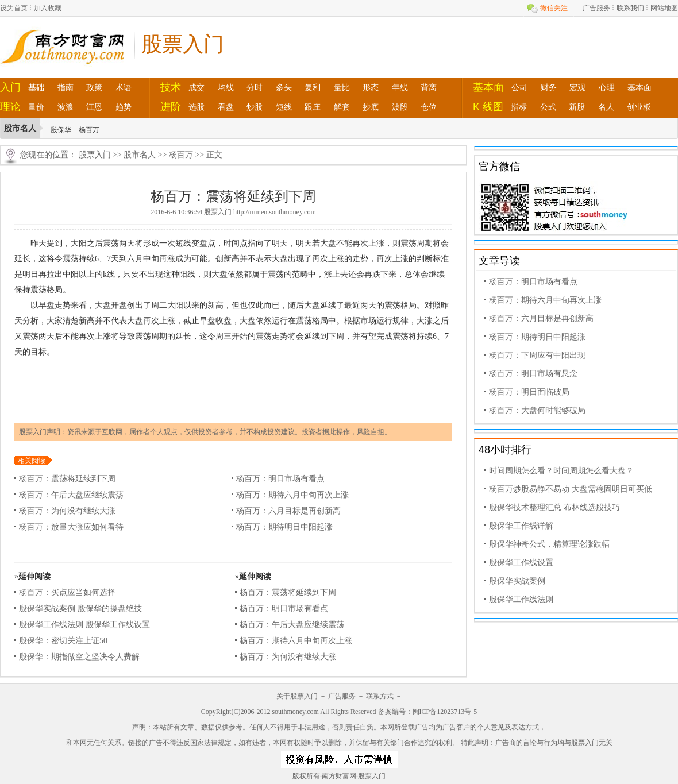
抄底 (371, 107)
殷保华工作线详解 (521, 526)
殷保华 (61, 130)
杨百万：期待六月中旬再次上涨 (292, 495)
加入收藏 (48, 8)
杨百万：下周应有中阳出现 (537, 355)
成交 (197, 87)
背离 (429, 87)
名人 (606, 107)
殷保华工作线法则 (521, 599)
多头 (284, 87)
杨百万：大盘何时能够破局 (537, 410)
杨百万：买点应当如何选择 (67, 592)
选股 (197, 107)
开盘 (119, 305)
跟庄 (313, 107)
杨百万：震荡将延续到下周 (67, 479)
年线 (400, 87)
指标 (519, 107)
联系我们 (630, 8)
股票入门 (95, 155)
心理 (607, 87)
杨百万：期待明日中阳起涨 (284, 527)
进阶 (171, 107)
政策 (94, 87)
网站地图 (664, 8)
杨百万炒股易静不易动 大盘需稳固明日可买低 (571, 489)
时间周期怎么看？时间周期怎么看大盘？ (561, 471)
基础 (36, 87)
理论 (10, 107)
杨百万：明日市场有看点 (280, 479)
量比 (342, 87)
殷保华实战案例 (517, 581)
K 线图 (488, 107)
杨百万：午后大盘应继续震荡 (71, 495)
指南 (66, 87)
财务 (549, 87)
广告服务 (596, 8)
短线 (284, 107)
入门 (10, 87)
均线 (226, 87)
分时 (255, 87)
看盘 (226, 107)
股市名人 (140, 155)
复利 (313, 87)
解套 (342, 107)
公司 (519, 87)
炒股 (255, 107)
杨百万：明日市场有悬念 (533, 374)
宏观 (577, 87)
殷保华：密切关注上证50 (63, 641)
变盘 (199, 243)
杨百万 (89, 130)
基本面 (488, 87)
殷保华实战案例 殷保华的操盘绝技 (80, 609)
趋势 (124, 107)
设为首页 (14, 8)
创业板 (639, 107)
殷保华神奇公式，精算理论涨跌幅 (549, 544)
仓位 (429, 107)
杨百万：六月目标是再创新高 (288, 511)
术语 (124, 87)
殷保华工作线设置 (521, 563)
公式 (548, 107)
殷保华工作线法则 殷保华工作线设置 (84, 625)
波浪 (66, 107)
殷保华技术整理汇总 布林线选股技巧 (554, 507)
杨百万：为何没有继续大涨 (67, 511)
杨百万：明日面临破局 (529, 392)
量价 (36, 107)
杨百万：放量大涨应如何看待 (71, 527)
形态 (371, 87)
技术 (171, 87)
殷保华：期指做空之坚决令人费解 (79, 657)
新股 (577, 107)
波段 (400, 107)
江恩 (94, 107)
